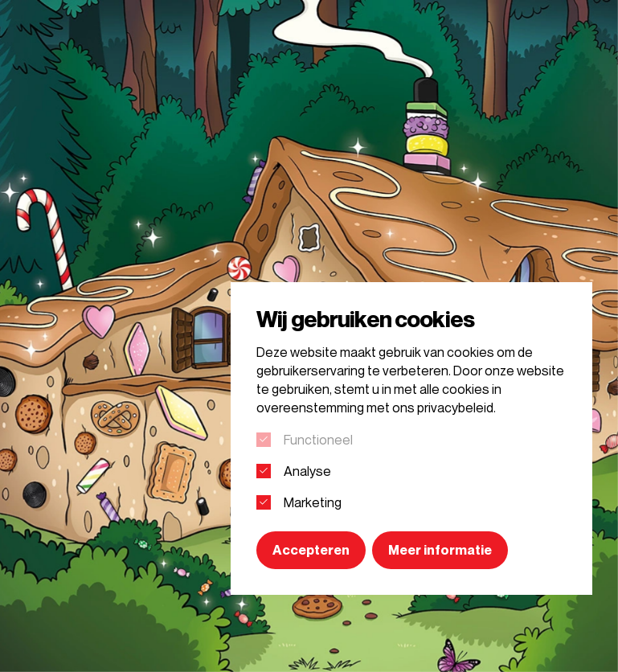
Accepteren (311, 550)
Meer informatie (440, 550)
